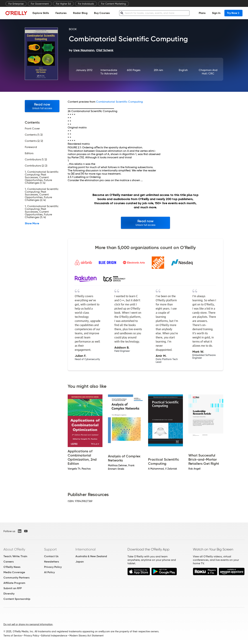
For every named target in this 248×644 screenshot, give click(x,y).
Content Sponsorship (17, 599)
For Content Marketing (113, 4)
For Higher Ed (63, 4)
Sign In (216, 13)
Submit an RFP (13, 588)
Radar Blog (80, 13)
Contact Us (51, 556)
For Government (40, 4)
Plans (202, 13)
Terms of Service (13, 636)
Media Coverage (14, 572)
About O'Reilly (14, 549)
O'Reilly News (12, 567)
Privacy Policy (53, 567)
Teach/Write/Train (15, 556)
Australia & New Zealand (91, 556)
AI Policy (49, 572)
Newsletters (51, 562)
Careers (9, 562)
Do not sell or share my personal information (28, 624)
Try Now (233, 13)
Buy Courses (102, 13)
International (86, 549)
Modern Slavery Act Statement (86, 636)
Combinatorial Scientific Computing (119, 102)
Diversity (9, 594)
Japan (80, 562)
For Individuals (86, 4)
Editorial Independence (54, 636)
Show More (32, 223)
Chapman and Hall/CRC (208, 72)
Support (50, 549)
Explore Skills (41, 13)
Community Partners (16, 578)
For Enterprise (16, 4)
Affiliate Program (14, 583)
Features (61, 13)
